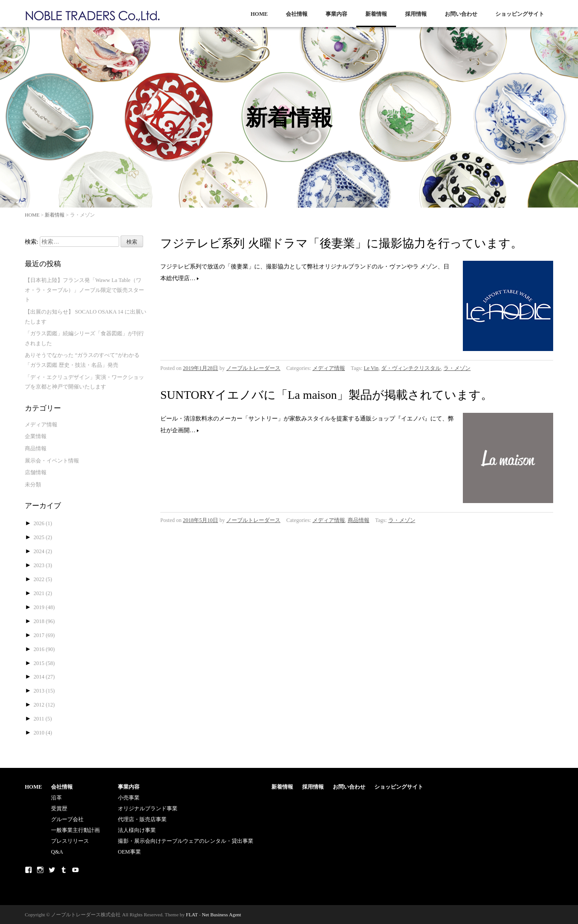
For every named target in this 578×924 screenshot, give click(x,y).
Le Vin (371, 368)
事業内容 (336, 14)
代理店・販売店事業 (142, 819)
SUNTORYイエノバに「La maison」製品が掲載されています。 (326, 395)
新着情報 (376, 14)
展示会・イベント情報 (52, 461)
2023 (43, 565)
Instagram (40, 870)
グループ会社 (67, 819)
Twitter (52, 870)
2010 (43, 733)
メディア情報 (329, 368)
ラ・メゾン (457, 368)
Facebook (28, 870)
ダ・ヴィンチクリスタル (411, 368)
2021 (43, 593)
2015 (44, 663)
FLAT (192, 915)
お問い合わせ (461, 14)
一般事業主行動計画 (75, 830)
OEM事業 (129, 852)
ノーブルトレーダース (253, 368)
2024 (43, 551)
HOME (259, 14)
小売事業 (129, 798)
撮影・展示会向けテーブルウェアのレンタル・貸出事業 (186, 841)
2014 (44, 677)
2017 (44, 635)
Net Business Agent (221, 915)
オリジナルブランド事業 (148, 808)
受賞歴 (59, 808)
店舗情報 (36, 472)
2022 (43, 579)
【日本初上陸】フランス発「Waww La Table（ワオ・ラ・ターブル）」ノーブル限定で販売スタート (84, 290)
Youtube (75, 870)
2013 (44, 691)
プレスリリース (70, 841)
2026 (43, 523)
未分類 (33, 485)
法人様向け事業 (137, 830)
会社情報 (297, 14)
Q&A (57, 852)
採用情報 (416, 14)
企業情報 (36, 436)
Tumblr (64, 870)
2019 (44, 607)
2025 (43, 537)
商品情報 (359, 520)
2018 (44, 621)
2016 (44, 649)
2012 (44, 705)
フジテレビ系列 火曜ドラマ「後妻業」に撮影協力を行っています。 (341, 243)
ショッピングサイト (520, 14)
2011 (43, 719)
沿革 (56, 798)
